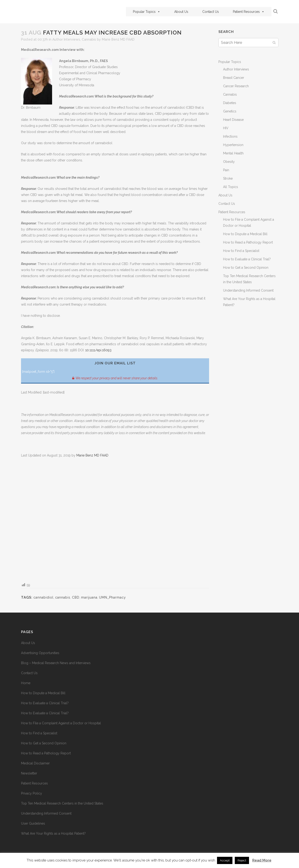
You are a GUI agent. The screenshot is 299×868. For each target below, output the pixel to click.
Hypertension (233, 145)
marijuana (89, 597)
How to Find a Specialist (241, 251)
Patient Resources (249, 12)
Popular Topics (147, 12)
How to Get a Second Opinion (246, 268)
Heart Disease (233, 120)
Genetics (230, 111)
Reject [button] (242, 860)
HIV (226, 128)
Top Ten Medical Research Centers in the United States (62, 803)
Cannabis (89, 39)
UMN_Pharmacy (112, 597)
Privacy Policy (32, 793)
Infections (230, 136)
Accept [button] (225, 860)
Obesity (229, 162)
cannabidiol (43, 597)
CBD (76, 597)
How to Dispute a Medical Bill (245, 234)
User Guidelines (33, 823)
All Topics (231, 187)
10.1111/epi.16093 (98, 350)
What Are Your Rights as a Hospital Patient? (53, 833)
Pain (226, 170)
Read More (262, 860)
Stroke (228, 178)
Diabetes (230, 103)
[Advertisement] (115, 520)
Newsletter (29, 773)
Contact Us (211, 12)
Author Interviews (66, 39)
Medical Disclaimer (35, 763)
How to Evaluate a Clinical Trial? (247, 259)
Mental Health (233, 153)
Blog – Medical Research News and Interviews (56, 663)
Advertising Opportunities (40, 653)
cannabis (63, 597)
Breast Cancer (234, 78)
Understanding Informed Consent (248, 290)
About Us (181, 12)
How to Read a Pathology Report (248, 242)
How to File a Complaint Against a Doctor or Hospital (61, 723)
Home (26, 683)
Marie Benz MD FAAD (118, 39)
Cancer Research (236, 86)
